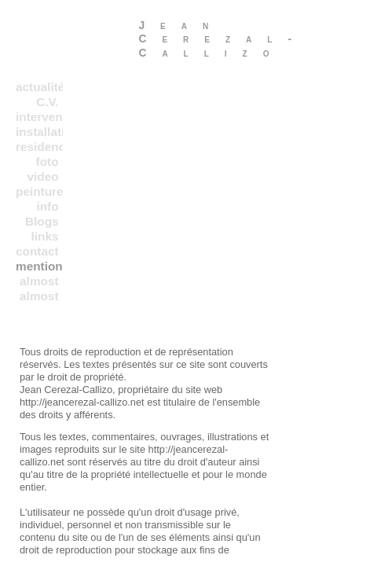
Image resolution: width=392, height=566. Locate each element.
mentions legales (39, 266)
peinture (39, 191)
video (42, 176)
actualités (39, 87)
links (45, 236)
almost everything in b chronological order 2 (39, 296)
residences (39, 147)
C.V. (47, 102)
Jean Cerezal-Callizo (223, 39)
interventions (39, 117)
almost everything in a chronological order (39, 281)
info (47, 206)
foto (48, 162)
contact (37, 251)
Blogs (42, 221)
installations (39, 132)
